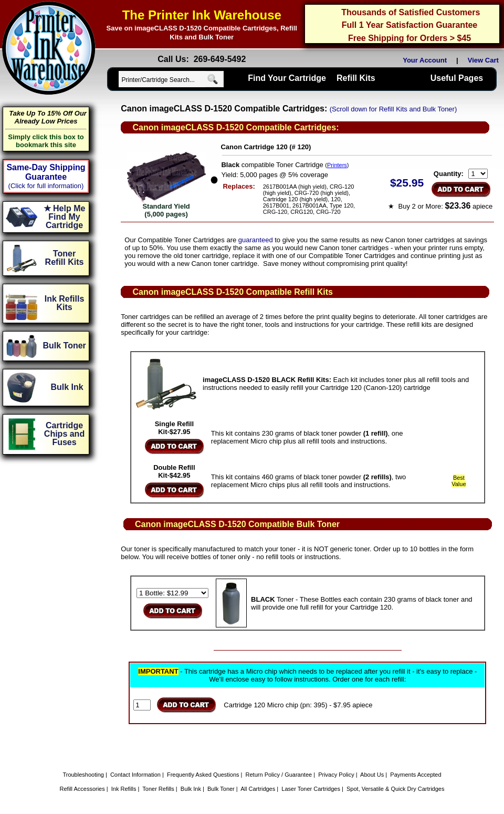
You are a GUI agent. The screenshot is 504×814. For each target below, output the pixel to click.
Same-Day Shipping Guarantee (46, 172)
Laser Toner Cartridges (311, 789)
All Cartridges (258, 789)
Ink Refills (124, 789)
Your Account (425, 60)
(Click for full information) (46, 186)
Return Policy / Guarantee (279, 775)
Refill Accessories (82, 789)
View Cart (485, 60)
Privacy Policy (336, 775)
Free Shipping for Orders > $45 (409, 38)
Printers (337, 165)
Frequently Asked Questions (203, 775)
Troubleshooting (83, 775)
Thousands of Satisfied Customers (411, 12)
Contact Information (135, 775)
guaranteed (256, 240)
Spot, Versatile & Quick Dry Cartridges (395, 789)
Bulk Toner (221, 789)
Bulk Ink (191, 789)
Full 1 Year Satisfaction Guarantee (409, 25)
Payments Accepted (416, 775)
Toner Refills (158, 789)
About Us (372, 775)
